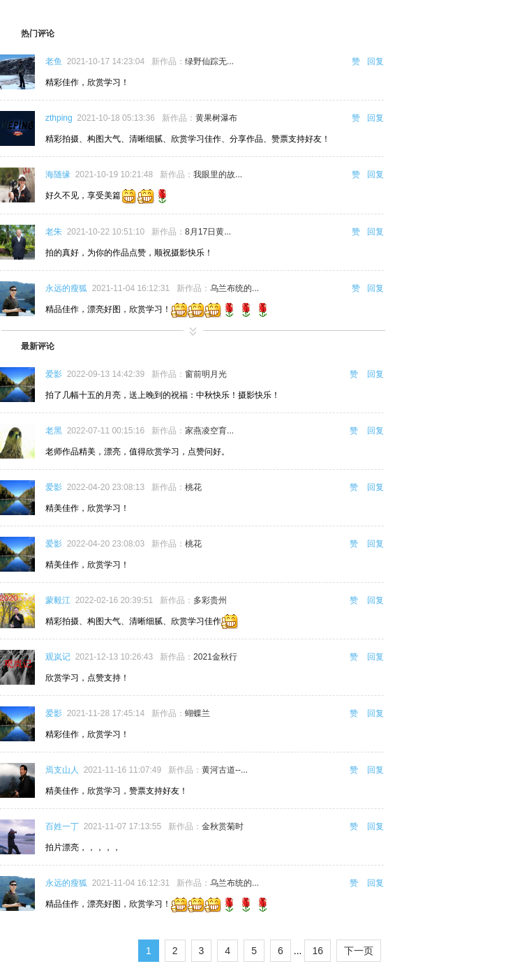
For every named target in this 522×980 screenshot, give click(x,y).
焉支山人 (62, 770)
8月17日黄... (208, 232)
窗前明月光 (206, 374)
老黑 (54, 431)
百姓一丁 (62, 826)
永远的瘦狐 (66, 288)
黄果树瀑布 (216, 118)
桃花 (193, 487)
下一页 (359, 951)
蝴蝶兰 (197, 713)
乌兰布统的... (234, 288)
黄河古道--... (225, 770)
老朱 (54, 232)
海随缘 (58, 175)
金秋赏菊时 (223, 826)
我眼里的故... (218, 175)
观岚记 (58, 657)
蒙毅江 (58, 600)
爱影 (54, 374)
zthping (59, 118)
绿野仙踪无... (209, 61)
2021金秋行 (215, 657)
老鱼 (54, 61)
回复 (375, 61)
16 (318, 951)
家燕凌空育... (209, 431)
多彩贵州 (210, 600)
